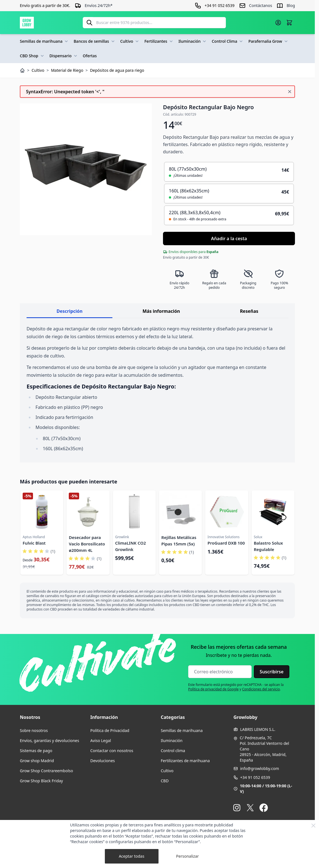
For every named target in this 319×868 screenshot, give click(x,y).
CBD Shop (32, 56)
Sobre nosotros (34, 730)
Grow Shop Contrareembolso (46, 771)
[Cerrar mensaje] (290, 92)
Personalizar (187, 856)
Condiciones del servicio (261, 689)
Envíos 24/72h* (99, 5)
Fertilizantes (159, 41)
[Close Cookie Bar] (313, 826)
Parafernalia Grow (269, 41)
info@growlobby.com (260, 768)
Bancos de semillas (94, 41)
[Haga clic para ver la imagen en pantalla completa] (86, 169)
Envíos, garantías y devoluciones (49, 741)
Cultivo (130, 41)
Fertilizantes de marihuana (185, 761)
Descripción (69, 311)
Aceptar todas (132, 856)
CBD (165, 781)
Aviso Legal (101, 741)
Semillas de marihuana (44, 41)
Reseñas (249, 311)
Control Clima (228, 41)
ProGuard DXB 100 (226, 543)
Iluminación (193, 41)
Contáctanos (261, 5)
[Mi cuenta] (278, 23)
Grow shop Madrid (37, 761)
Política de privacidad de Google (213, 689)
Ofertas (90, 56)
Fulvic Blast (34, 543)
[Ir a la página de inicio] (27, 23)
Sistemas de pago (36, 751)
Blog (291, 5)
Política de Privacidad (110, 730)
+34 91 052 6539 (255, 777)
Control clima (173, 751)
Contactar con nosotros (112, 751)
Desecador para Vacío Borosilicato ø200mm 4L (87, 544)
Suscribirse (272, 672)
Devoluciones (103, 761)
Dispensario (64, 56)
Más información (161, 311)
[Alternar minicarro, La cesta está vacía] (289, 23)
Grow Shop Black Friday (41, 781)
